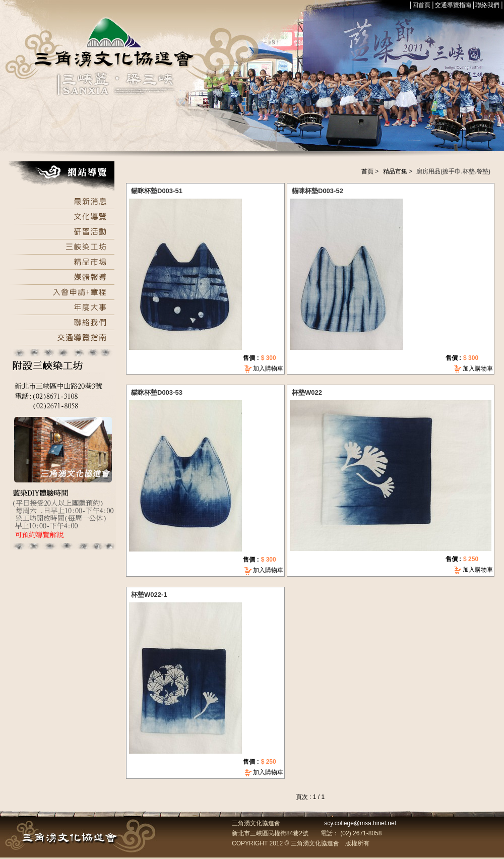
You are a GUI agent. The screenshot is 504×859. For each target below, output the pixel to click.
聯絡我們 (487, 5)
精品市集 (395, 171)
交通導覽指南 (453, 5)
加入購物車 (268, 369)
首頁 (367, 171)
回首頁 (421, 5)
